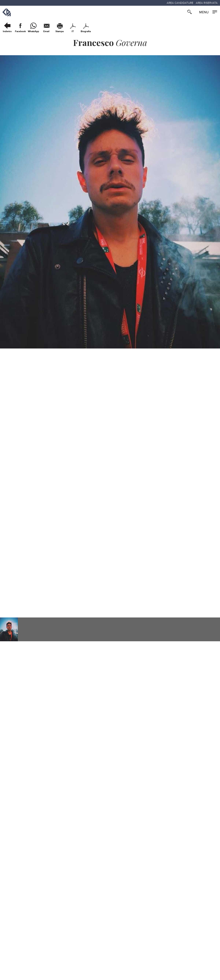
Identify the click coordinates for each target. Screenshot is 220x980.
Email (46, 31)
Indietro (7, 31)
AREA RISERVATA (207, 3)
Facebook (20, 31)
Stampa (60, 31)
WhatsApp (33, 31)
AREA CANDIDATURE (180, 3)
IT (73, 31)
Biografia (86, 31)
